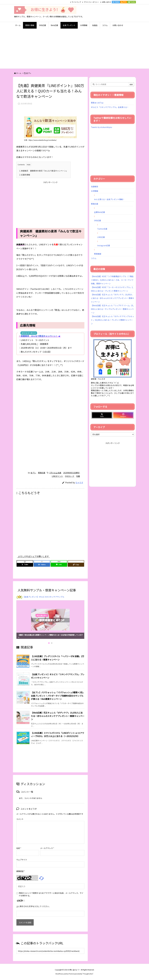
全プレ (29, 73)
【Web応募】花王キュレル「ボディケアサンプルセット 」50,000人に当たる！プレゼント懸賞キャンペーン (113, 320)
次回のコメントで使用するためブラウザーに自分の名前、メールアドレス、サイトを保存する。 (51, 894)
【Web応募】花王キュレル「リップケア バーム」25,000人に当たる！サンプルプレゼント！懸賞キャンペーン (112, 309)
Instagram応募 (104, 245)
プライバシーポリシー (91, 2)
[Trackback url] (50, 951)
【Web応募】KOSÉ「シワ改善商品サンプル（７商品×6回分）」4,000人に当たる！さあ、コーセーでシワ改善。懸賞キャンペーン (112, 280)
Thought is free (88, 974)
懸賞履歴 (98, 254)
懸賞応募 (42, 473)
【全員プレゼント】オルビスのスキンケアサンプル (44, 597)
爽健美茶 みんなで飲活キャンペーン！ (39, 336)
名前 (19, 848)
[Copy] (76, 565)
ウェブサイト (22, 860)
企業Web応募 (99, 212)
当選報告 (95, 186)
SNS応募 (97, 220)
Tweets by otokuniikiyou (101, 127)
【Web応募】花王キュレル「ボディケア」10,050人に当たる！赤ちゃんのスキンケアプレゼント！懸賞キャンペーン (58, 716)
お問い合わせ (106, 2)
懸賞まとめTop (97, 103)
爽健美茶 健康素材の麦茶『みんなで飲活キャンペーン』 (43, 171)
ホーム (19, 73)
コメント (20, 819)
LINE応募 (101, 237)
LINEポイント (57, 476)
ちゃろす (79, 483)
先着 (78, 476)
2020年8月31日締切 (71, 473)
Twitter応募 (102, 229)
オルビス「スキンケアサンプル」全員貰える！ (110, 107)
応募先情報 (25, 175)
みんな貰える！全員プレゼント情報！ (109, 199)
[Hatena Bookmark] (42, 565)
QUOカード (70, 476)
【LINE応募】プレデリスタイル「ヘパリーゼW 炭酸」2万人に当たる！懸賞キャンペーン (58, 658)
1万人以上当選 (55, 473)
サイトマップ (76, 2)
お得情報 (95, 191)
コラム (94, 258)
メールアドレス (47, 848)
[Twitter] (25, 565)
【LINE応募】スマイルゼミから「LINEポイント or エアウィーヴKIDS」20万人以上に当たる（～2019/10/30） (58, 735)
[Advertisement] (74, 49)
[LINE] (59, 565)
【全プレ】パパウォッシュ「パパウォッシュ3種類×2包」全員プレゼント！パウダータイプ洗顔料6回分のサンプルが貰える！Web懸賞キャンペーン (57, 696)
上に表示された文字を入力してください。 (33, 906)
